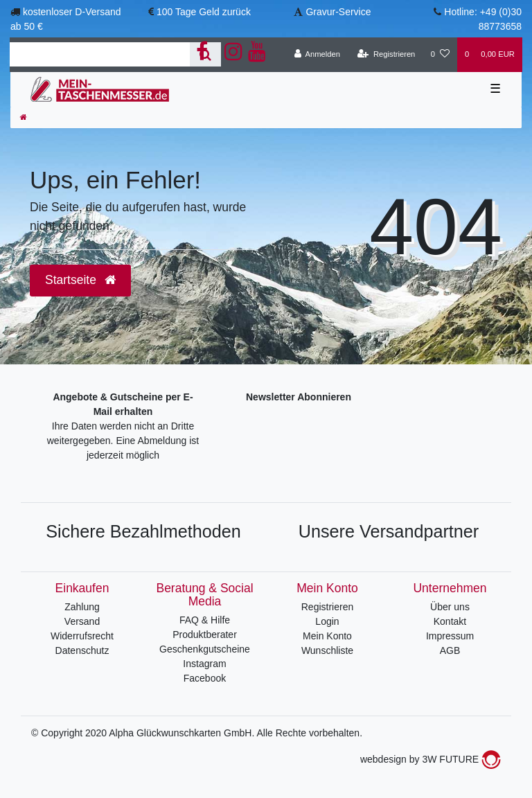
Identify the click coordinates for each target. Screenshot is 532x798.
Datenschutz (82, 650)
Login (327, 621)
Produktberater (205, 635)
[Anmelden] (317, 55)
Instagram (204, 664)
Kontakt (450, 621)
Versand (82, 621)
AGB (450, 650)
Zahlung (82, 607)
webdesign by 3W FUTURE (431, 759)
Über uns (450, 607)
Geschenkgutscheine (205, 649)
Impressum (450, 636)
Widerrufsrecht (82, 636)
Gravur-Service (338, 12)
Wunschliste (327, 650)
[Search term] (100, 54)
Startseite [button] (80, 280)
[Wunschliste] (440, 55)
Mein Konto (327, 636)
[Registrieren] (386, 55)
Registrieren (327, 607)
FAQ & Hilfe (205, 620)
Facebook (205, 678)
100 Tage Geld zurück (204, 12)
